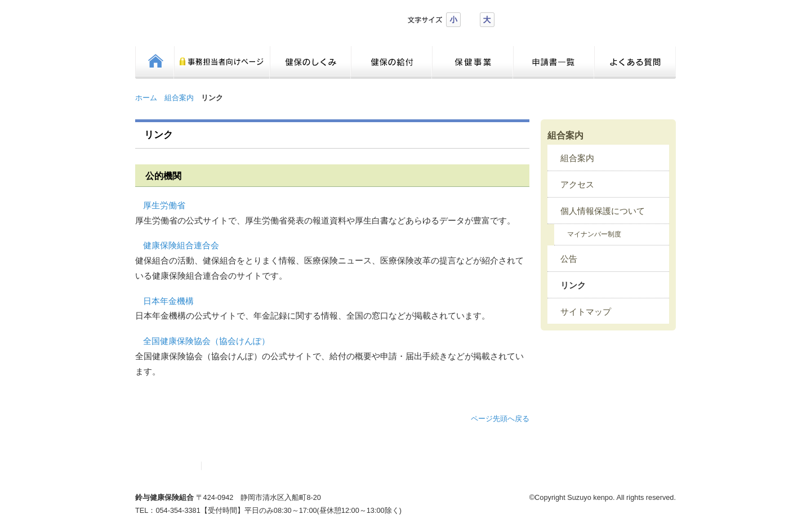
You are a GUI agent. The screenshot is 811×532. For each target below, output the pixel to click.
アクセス (577, 185)
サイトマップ (586, 312)
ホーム (146, 98)
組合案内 (179, 98)
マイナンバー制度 (594, 234)
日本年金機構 (168, 301)
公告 (569, 259)
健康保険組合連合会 (181, 245)
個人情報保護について (603, 211)
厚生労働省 (164, 205)
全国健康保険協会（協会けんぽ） (206, 341)
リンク (573, 285)
